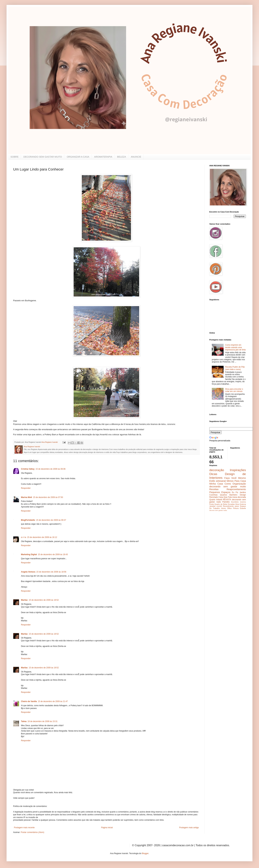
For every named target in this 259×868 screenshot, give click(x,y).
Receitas (214, 489)
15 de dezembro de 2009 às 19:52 (44, 600)
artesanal (221, 481)
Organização (239, 484)
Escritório (235, 502)
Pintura (236, 508)
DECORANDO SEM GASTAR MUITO (43, 157)
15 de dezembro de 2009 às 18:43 (53, 554)
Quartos (224, 495)
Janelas (212, 506)
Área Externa (241, 504)
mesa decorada (239, 497)
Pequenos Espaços (220, 492)
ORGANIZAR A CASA (78, 157)
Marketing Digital (29, 554)
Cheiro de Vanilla (29, 701)
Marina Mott (26, 497)
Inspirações (238, 470)
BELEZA (122, 157)
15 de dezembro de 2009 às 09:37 (51, 520)
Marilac (24, 600)
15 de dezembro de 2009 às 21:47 (53, 701)
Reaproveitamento (236, 489)
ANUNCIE (136, 157)
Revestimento (228, 506)
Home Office (226, 508)
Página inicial (107, 828)
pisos (237, 506)
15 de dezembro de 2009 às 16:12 (42, 537)
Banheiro (233, 495)
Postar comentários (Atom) (33, 832)
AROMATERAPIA (103, 157)
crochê (219, 506)
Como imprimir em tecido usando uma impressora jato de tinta (235, 347)
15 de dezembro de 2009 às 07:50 (48, 497)
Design (243, 495)
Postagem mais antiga (189, 828)
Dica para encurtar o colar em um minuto (234, 390)
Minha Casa (216, 484)
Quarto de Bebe (221, 504)
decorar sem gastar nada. (218, 510)
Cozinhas (213, 495)
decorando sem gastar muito (228, 486)
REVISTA (227, 500)
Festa (212, 504)
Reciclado (214, 497)
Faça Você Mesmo (235, 478)
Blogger (145, 853)
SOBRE (15, 157)
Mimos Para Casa (236, 481)
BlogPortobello (28, 520)
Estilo (212, 481)
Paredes (226, 502)
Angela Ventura (28, 572)
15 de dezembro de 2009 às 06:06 (51, 469)
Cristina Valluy (28, 469)
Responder (26, 488)
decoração (217, 470)
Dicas (213, 474)
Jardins (243, 492)
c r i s (24, 537)
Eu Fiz (235, 492)
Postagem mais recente (24, 828)
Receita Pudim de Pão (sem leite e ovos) (235, 368)
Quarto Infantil (216, 500)
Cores (228, 484)
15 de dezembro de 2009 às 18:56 (51, 572)
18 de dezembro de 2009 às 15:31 (43, 721)
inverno (243, 502)
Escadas (231, 504)
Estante (243, 508)
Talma (24, 721)
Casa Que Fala (225, 497)
